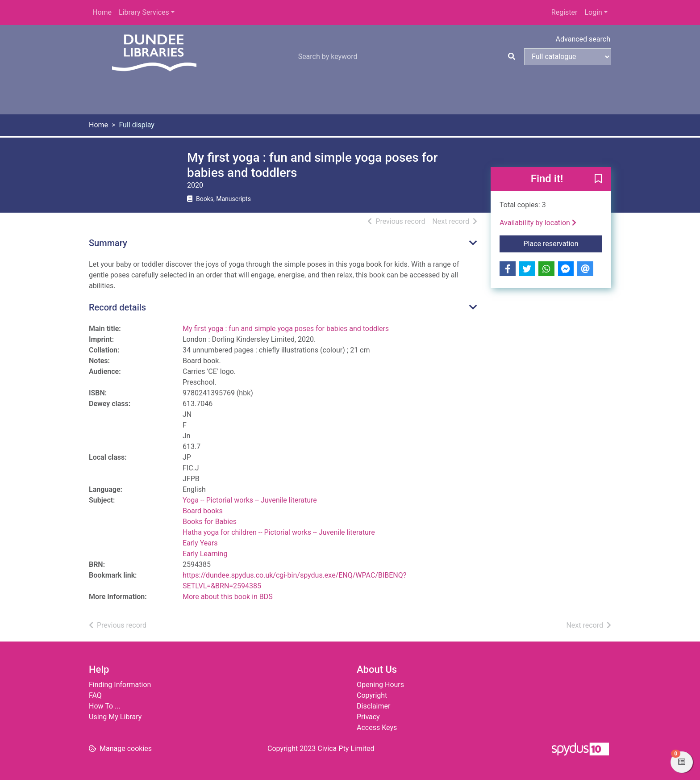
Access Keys (377, 728)
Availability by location (538, 223)
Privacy (368, 717)
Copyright (372, 695)
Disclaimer (373, 706)
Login (593, 12)
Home (102, 12)
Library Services (144, 12)
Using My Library (115, 717)
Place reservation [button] (563, 243)
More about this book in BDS (228, 597)
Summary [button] (108, 243)
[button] (598, 180)
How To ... (105, 706)
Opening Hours (380, 685)
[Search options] (568, 57)
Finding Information (120, 685)
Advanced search (583, 39)
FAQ (95, 695)
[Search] (512, 57)
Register (565, 12)
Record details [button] (117, 307)
